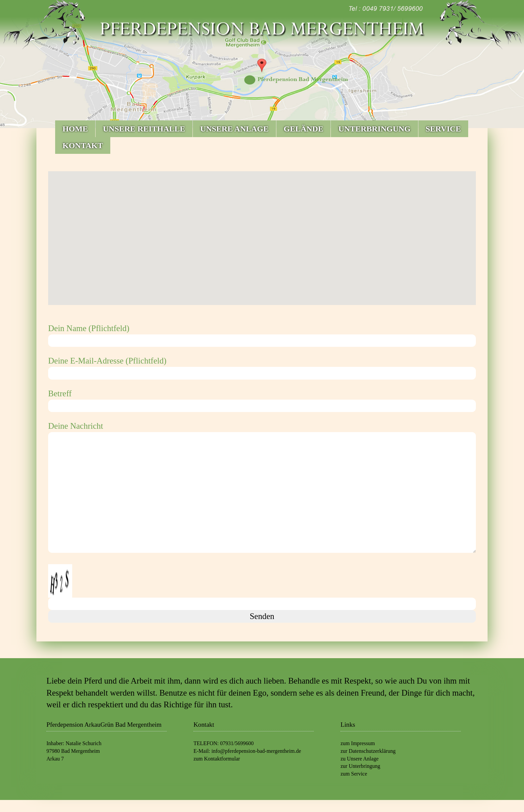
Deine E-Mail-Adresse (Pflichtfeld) (262, 367)
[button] (262, 232)
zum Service (354, 774)
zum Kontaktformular (217, 759)
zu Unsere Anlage (360, 759)
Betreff (262, 400)
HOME (75, 129)
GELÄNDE (304, 129)
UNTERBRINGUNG (374, 129)
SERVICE (443, 129)
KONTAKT (83, 145)
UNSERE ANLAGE (234, 129)
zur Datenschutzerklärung (368, 751)
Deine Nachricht (262, 488)
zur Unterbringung (360, 766)
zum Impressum (358, 743)
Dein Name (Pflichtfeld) (262, 334)
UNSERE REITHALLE (144, 129)
